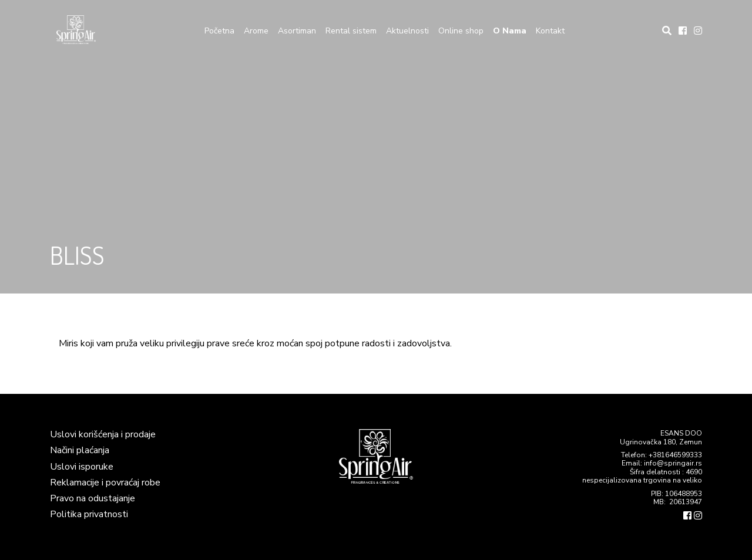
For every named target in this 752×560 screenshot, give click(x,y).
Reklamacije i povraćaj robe (105, 483)
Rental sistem (351, 31)
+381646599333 (675, 455)
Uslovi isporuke (82, 467)
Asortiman (297, 31)
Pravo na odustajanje (93, 498)
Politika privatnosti (89, 514)
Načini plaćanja (80, 450)
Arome (256, 31)
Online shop (461, 31)
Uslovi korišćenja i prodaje (103, 434)
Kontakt (550, 31)
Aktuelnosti (407, 31)
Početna (219, 31)
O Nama (510, 31)
